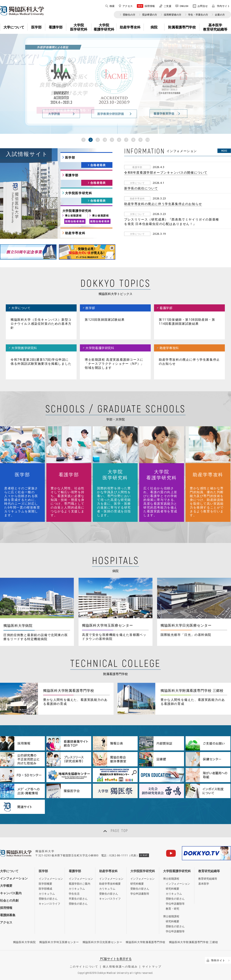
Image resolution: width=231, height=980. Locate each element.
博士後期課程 (100, 216)
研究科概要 (137, 884)
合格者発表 (98, 165)
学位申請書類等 (140, 894)
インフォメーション (14, 878)
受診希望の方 (150, 15)
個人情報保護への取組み (120, 966)
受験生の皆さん (48, 899)
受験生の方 (129, 15)
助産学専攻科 (75, 233)
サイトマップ (152, 966)
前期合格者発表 (75, 221)
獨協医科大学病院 (24, 942)
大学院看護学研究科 (177, 871)
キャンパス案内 (11, 893)
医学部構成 (45, 889)
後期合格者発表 (100, 221)
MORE (224, 151)
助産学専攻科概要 (110, 884)
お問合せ (200, 6)
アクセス (126, 6)
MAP (144, 855)
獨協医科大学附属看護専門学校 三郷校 (194, 942)
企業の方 (220, 15)
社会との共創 (9, 900)
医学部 (70, 157)
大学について (9, 871)
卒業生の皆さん (78, 899)
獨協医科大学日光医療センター (102, 942)
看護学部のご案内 (80, 884)
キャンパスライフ (49, 904)
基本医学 (204, 884)
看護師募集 (8, 915)
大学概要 (6, 886)
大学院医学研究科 (79, 193)
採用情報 (146, 6)
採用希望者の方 (173, 15)
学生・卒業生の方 (198, 15)
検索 (110, 6)
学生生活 (74, 894)
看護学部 (72, 175)
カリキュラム (47, 894)
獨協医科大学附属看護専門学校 (146, 942)
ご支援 (165, 6)
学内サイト (221, 6)
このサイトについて (84, 966)
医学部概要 (45, 884)
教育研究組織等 (209, 871)
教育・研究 (172, 909)
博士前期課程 (73, 216)
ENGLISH (182, 6)
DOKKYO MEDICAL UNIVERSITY (22, 11)
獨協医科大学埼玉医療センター (59, 942)
